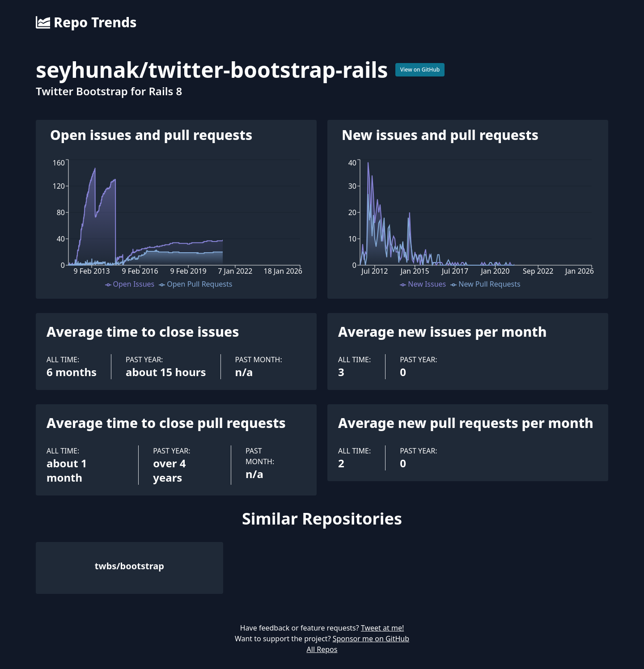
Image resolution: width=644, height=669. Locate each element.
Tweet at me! (382, 628)
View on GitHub (420, 70)
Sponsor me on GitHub (371, 639)
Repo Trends (86, 22)
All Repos (322, 649)
